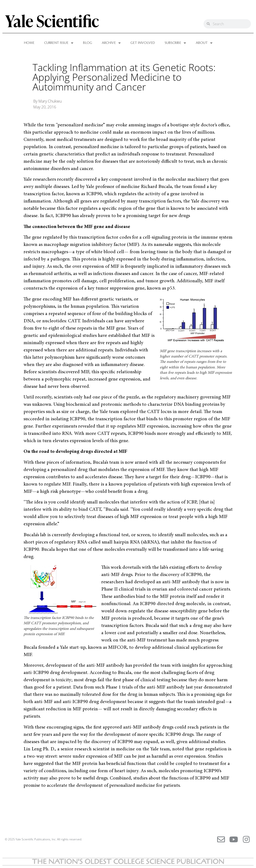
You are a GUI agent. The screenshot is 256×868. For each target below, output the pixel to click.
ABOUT (204, 43)
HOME (29, 43)
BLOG (88, 43)
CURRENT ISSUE (59, 43)
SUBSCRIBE (175, 43)
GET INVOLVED (143, 43)
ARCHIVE (111, 43)
